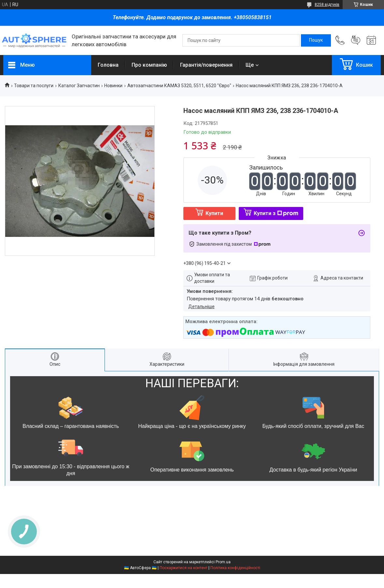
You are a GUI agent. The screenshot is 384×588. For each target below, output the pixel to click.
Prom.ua (223, 562)
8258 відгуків (327, 5)
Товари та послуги (34, 86)
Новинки (113, 86)
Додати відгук (356, 40)
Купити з (276, 213)
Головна (108, 65)
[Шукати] (316, 40)
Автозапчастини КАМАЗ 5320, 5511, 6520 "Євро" (179, 86)
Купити (214, 213)
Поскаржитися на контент (184, 568)
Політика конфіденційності (235, 568)
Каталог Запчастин (79, 86)
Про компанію (149, 65)
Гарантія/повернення (206, 65)
